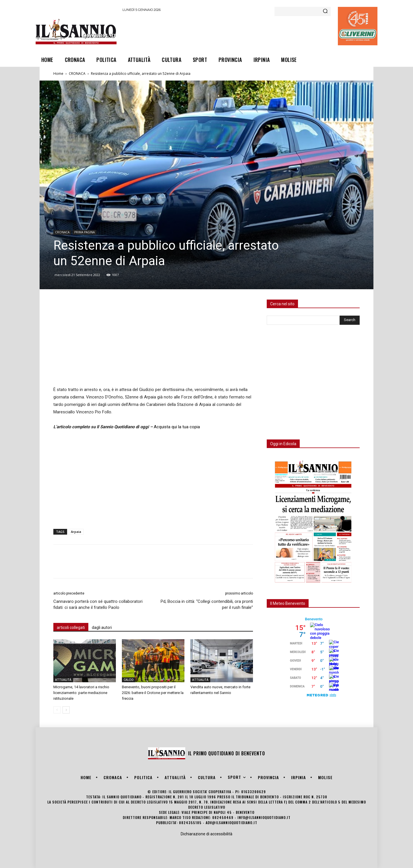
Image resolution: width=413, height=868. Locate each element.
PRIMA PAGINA (84, 232)
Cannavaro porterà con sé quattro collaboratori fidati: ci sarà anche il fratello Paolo (98, 604)
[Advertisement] (227, 31)
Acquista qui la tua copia (177, 427)
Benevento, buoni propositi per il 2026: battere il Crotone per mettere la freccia (153, 693)
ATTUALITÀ (63, 680)
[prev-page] (57, 710)
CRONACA (77, 74)
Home (58, 74)
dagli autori (102, 627)
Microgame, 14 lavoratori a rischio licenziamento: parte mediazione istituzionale (81, 693)
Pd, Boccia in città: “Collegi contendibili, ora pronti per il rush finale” (207, 604)
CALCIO (129, 680)
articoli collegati (71, 627)
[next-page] (66, 710)
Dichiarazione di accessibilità (206, 834)
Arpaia (76, 532)
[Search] (325, 11)
